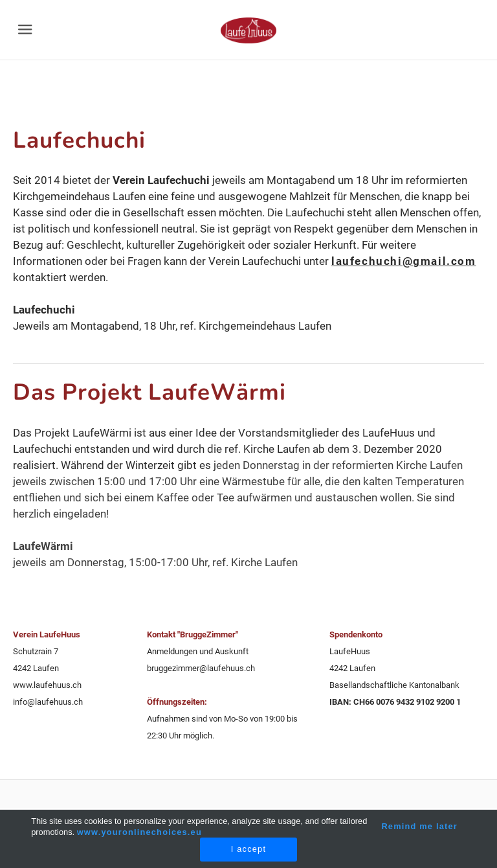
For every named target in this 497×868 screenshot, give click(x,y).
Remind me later (419, 826)
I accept (248, 849)
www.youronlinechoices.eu (139, 832)
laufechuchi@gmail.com (403, 261)
